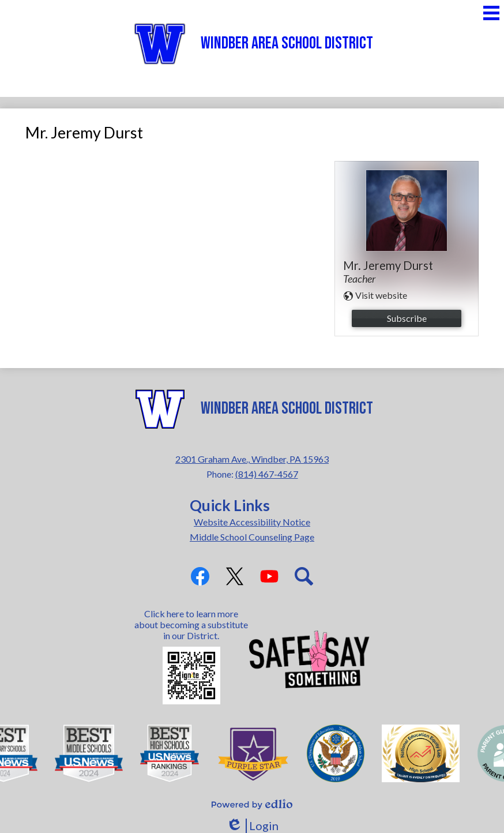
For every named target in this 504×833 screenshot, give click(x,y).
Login (252, 826)
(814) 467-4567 (267, 474)
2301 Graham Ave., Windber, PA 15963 (252, 459)
